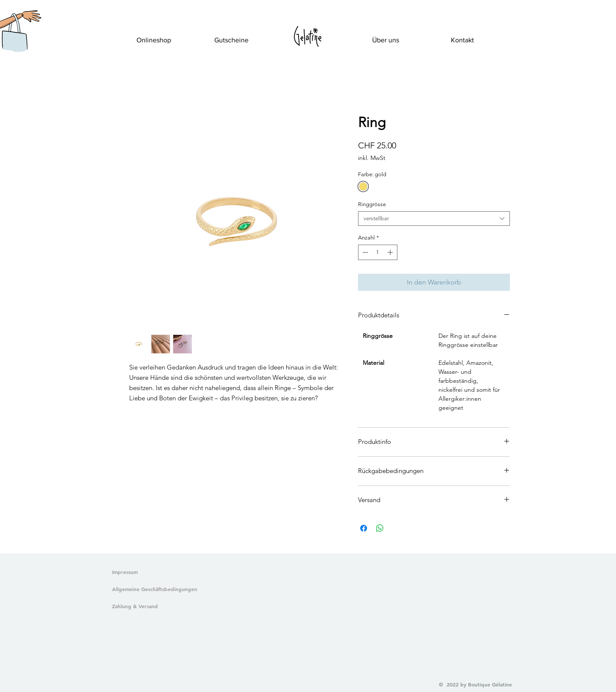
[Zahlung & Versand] (153, 606)
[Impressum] (125, 572)
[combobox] (434, 219)
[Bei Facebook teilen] (364, 528)
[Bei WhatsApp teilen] (380, 528)
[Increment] (391, 252)
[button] (14, 41)
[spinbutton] (378, 252)
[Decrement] (364, 252)
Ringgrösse (372, 204)
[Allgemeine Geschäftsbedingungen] (153, 589)
